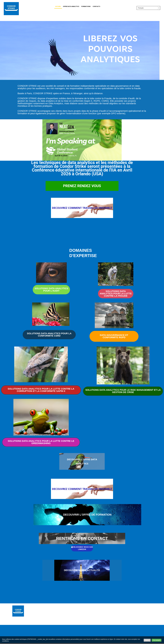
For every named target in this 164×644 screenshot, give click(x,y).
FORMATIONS (86, 6)
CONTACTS (96, 6)
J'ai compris (157, 640)
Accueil (58, 6)
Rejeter (147, 640)
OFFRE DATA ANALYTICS (71, 6)
